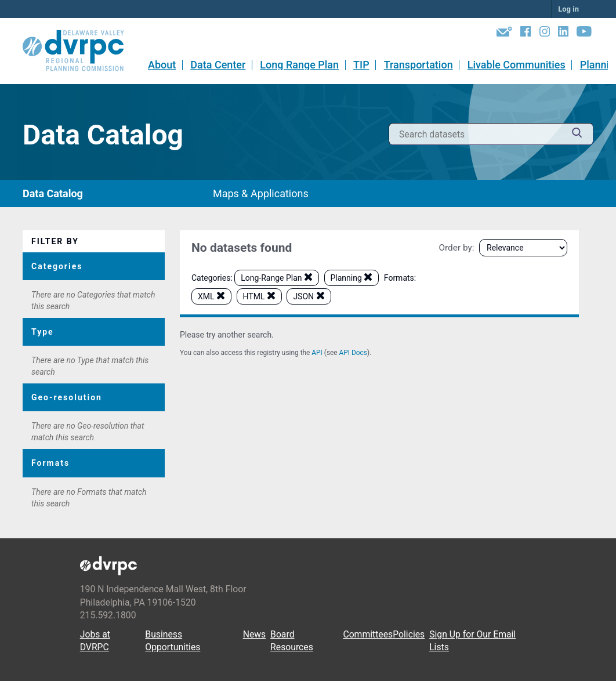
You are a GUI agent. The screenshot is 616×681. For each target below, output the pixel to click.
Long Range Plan (299, 65)
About (162, 65)
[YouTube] (584, 34)
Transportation (418, 65)
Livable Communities (517, 65)
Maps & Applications (261, 193)
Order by (455, 248)
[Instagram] (545, 34)
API (317, 353)
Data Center (218, 65)
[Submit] (577, 134)
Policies (409, 634)
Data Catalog (53, 193)
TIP (361, 65)
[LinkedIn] (563, 34)
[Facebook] (526, 34)
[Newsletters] (504, 34)
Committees (368, 634)
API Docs (353, 353)
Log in (568, 9)
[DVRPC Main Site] (81, 51)
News (255, 634)
